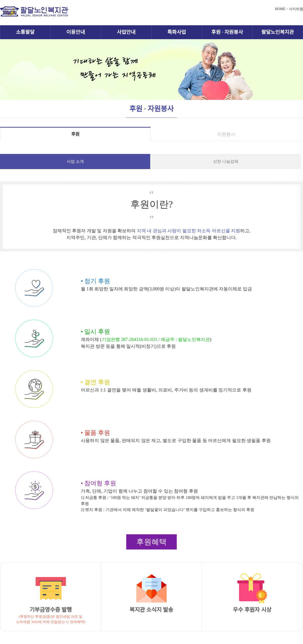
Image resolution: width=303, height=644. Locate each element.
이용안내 (76, 32)
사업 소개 (75, 161)
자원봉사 (226, 134)
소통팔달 (25, 32)
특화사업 (177, 32)
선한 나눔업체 (226, 161)
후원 (75, 134)
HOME (280, 9)
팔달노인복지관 (278, 32)
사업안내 (126, 32)
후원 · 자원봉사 (227, 32)
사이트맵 (296, 9)
